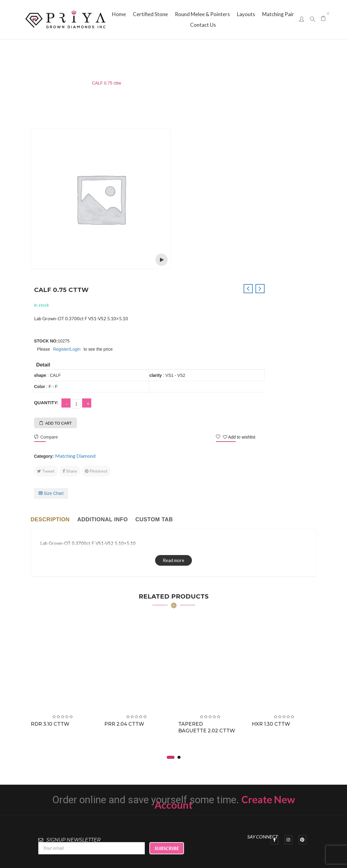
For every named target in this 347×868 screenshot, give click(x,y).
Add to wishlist (291, 282)
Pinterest (242, 316)
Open (161, 260)
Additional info (102, 364)
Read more (173, 405)
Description (50, 364)
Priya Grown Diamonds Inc (173, 854)
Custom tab (154, 364)
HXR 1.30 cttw (272, 569)
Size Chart (197, 338)
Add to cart (204, 268)
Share (215, 316)
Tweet (192, 316)
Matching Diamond (67, 83)
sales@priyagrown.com (279, 781)
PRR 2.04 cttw (125, 569)
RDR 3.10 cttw (51, 569)
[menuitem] (119, 14)
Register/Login (213, 194)
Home (36, 83)
